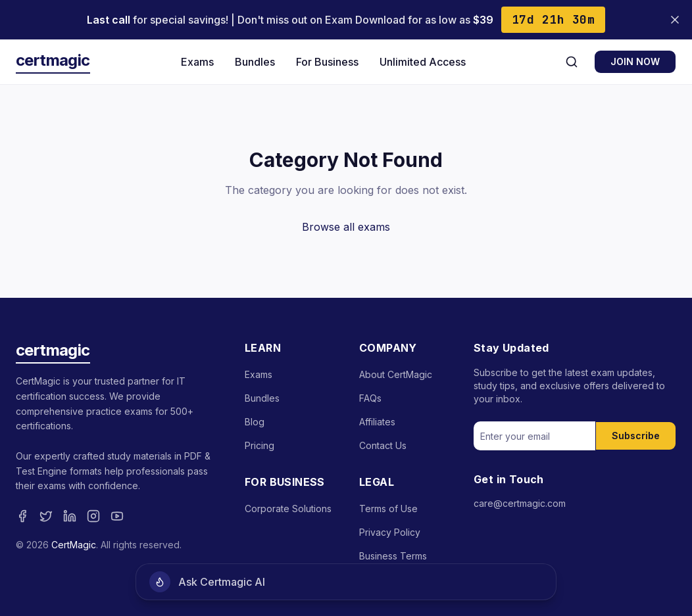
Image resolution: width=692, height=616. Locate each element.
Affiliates (377, 422)
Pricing (259, 445)
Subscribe (636, 436)
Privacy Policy (390, 532)
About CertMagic (396, 374)
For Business (327, 62)
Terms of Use (388, 509)
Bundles (255, 62)
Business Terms (393, 556)
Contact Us (383, 445)
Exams (197, 62)
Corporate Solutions (288, 509)
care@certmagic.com (520, 503)
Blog (255, 422)
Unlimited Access (423, 62)
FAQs (370, 398)
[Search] (572, 62)
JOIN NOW (635, 61)
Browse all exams (346, 227)
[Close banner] (675, 20)
